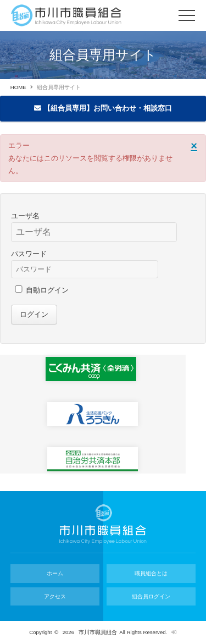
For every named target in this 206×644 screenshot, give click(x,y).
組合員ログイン (151, 596)
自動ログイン (47, 290)
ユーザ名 (25, 216)
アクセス (55, 596)
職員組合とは (151, 573)
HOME (18, 87)
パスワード (29, 254)
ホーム (55, 573)
